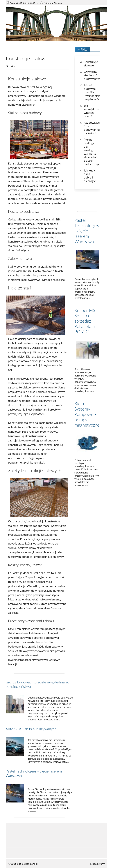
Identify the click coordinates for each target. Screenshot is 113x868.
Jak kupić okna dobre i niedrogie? (90, 176)
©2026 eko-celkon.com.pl (23, 864)
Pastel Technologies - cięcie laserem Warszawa (87, 231)
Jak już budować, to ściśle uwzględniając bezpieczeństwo (94, 92)
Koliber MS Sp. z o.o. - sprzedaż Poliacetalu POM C (85, 321)
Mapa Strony (97, 864)
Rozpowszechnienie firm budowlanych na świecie (96, 128)
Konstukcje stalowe (91, 63)
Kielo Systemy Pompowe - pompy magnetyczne (87, 414)
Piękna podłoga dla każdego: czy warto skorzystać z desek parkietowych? (93, 152)
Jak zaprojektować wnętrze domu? (93, 111)
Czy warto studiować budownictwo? (93, 75)
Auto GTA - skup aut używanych (31, 729)
